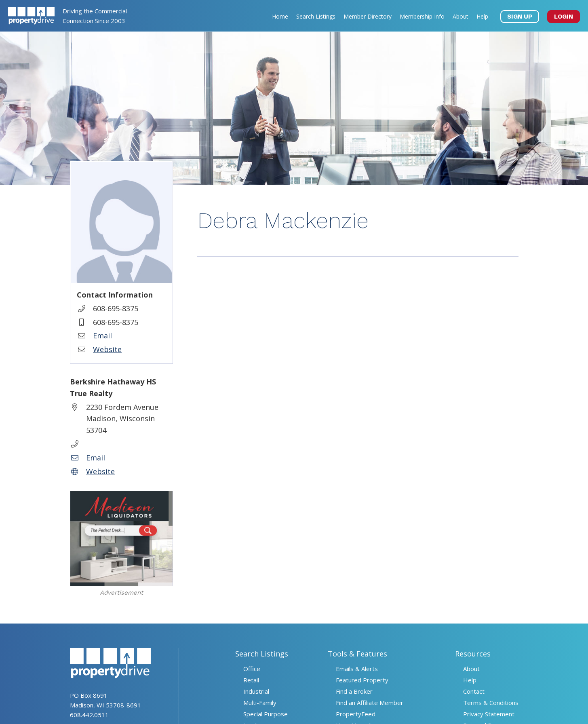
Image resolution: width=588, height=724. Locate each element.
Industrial (256, 691)
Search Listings (316, 16)
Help (482, 16)
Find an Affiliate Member (370, 703)
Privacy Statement (489, 714)
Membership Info (422, 16)
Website (107, 349)
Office (252, 669)
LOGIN (564, 17)
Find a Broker (354, 691)
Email (102, 336)
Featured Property (362, 680)
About (460, 16)
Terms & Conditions (491, 703)
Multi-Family (260, 703)
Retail (251, 680)
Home (280, 16)
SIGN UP (520, 17)
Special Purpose (266, 714)
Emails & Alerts (357, 669)
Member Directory (368, 16)
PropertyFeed (356, 714)
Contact (474, 691)
